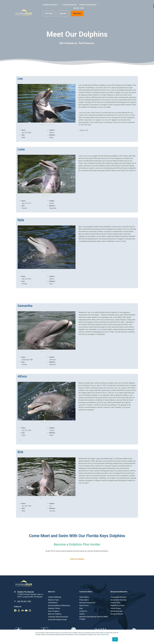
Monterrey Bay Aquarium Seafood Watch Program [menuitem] (94, 618)
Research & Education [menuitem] (88, 5)
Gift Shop (49, 13)
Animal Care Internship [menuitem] (118, 600)
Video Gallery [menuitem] (84, 597)
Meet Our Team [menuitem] (53, 600)
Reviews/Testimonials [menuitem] (87, 603)
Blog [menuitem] (81, 608)
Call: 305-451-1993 (24, 601)
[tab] (41, 125)
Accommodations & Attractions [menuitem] (59, 605)
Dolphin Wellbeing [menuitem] (54, 597)
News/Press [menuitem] (84, 605)
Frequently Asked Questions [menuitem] (58, 617)
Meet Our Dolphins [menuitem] (55, 614)
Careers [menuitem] (82, 614)
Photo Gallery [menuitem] (84, 600)
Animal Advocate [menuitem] (116, 611)
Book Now (77, 13)
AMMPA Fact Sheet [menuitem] (117, 605)
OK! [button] (115, 639)
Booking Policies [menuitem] (54, 608)
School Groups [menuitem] (116, 608)
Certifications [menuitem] (53, 603)
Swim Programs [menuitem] (54, 611)
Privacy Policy (105, 635)
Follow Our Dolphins (77, 559)
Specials (63, 13)
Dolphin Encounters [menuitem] (50, 5)
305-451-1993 (77, 8)
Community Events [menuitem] (70, 5)
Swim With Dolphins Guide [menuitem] (57, 620)
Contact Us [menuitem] (83, 611)
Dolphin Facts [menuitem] (115, 603)
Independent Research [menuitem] (119, 597)
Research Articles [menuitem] (117, 614)
